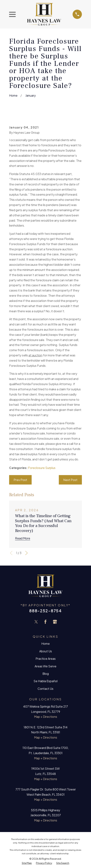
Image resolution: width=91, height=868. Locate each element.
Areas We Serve (45, 666)
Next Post (70, 480)
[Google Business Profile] (55, 622)
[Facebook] (45, 622)
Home (45, 644)
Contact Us (45, 689)
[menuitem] (27, 863)
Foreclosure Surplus (42, 468)
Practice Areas (46, 659)
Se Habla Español (45, 681)
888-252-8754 (45, 611)
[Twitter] (36, 622)
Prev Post (20, 480)
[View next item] (26, 553)
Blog (46, 674)
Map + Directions (46, 717)
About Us (46, 651)
